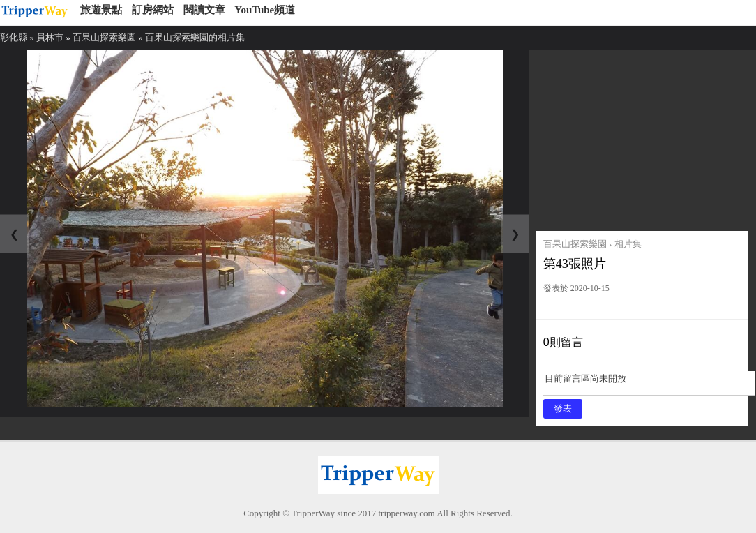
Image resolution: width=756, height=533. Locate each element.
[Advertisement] (643, 137)
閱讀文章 (204, 10)
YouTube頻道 (265, 10)
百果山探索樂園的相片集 (195, 37)
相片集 (628, 244)
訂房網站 (153, 10)
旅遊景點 (101, 10)
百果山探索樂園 (104, 37)
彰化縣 (14, 37)
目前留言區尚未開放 (649, 383)
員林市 (50, 37)
